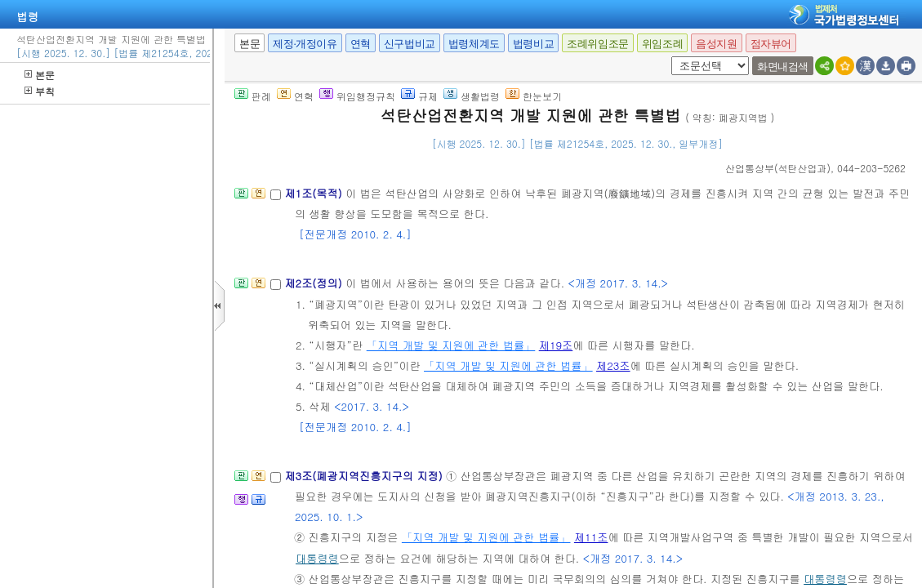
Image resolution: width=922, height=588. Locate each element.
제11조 (591, 537)
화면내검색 (783, 67)
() (778, 168)
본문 (40, 75)
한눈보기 (534, 96)
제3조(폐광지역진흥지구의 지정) (365, 476)
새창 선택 (668, 57)
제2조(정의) (315, 283)
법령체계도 (474, 44)
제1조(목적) (315, 193)
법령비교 (533, 44)
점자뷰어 (771, 44)
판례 (253, 96)
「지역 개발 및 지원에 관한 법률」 (451, 345)
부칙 (40, 91)
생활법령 (472, 96)
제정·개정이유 (305, 44)
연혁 (361, 44)
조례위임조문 (598, 44)
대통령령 (317, 558)
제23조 (613, 365)
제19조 (556, 345)
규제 (419, 96)
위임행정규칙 (357, 96)
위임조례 (662, 44)
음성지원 (716, 44)
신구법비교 (410, 44)
